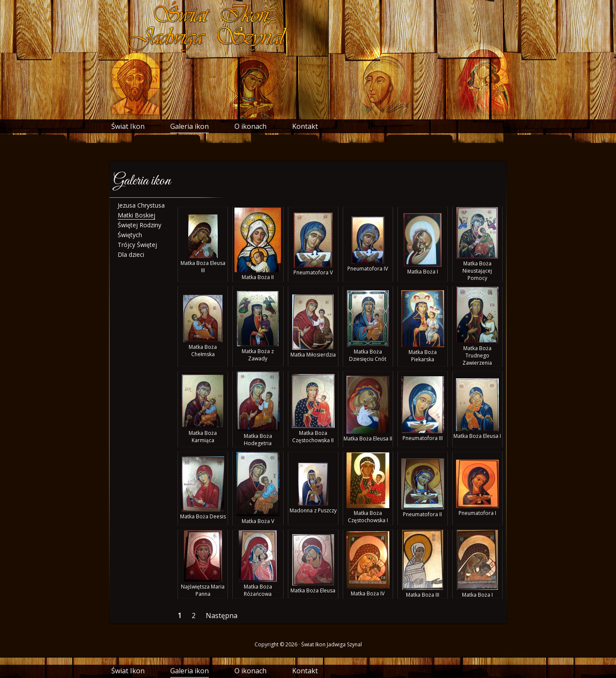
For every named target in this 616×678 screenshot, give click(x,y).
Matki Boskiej (136, 215)
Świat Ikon (128, 126)
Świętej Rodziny (139, 225)
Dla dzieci (131, 254)
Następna (223, 616)
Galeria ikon (190, 126)
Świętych (130, 235)
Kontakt (305, 126)
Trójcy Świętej (137, 245)
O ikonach (250, 126)
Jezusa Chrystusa (141, 205)
